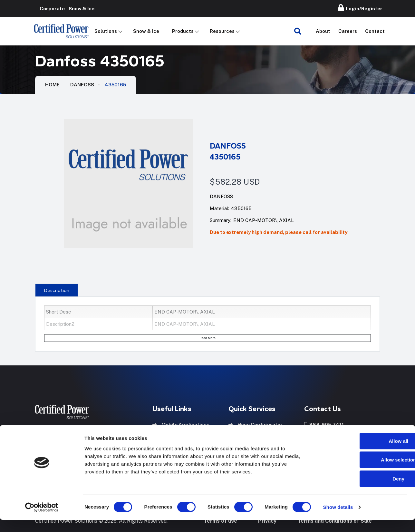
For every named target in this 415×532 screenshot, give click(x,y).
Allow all (361, 453)
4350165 (115, 85)
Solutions (106, 31)
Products (183, 31)
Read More (207, 338)
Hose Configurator (256, 424)
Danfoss (82, 85)
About (323, 31)
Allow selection (361, 472)
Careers (348, 31)
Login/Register (360, 8)
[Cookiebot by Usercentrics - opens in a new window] (42, 519)
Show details (338, 519)
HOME (52, 85)
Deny (361, 491)
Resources (222, 31)
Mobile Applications (181, 424)
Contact (375, 31)
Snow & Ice (146, 31)
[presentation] (57, 290)
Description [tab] (57, 290)
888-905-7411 (324, 424)
